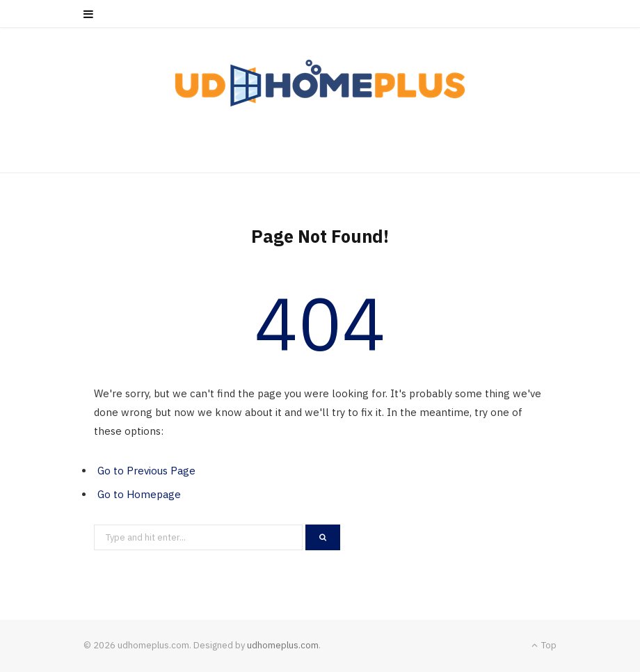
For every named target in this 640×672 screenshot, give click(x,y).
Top (544, 645)
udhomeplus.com (283, 645)
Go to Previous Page (146, 471)
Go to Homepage (139, 494)
